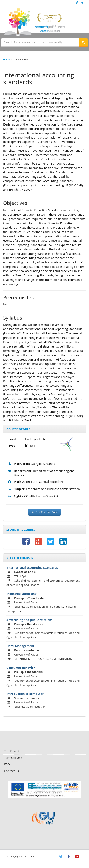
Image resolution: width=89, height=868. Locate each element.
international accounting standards (32, 568)
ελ (77, 2)
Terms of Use (13, 758)
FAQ (7, 764)
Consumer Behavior (21, 668)
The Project (12, 751)
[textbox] (40, 42)
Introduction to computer (25, 694)
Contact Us (12, 771)
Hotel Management (20, 646)
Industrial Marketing (21, 594)
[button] (83, 42)
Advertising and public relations (29, 620)
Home (6, 60)
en (83, 2)
